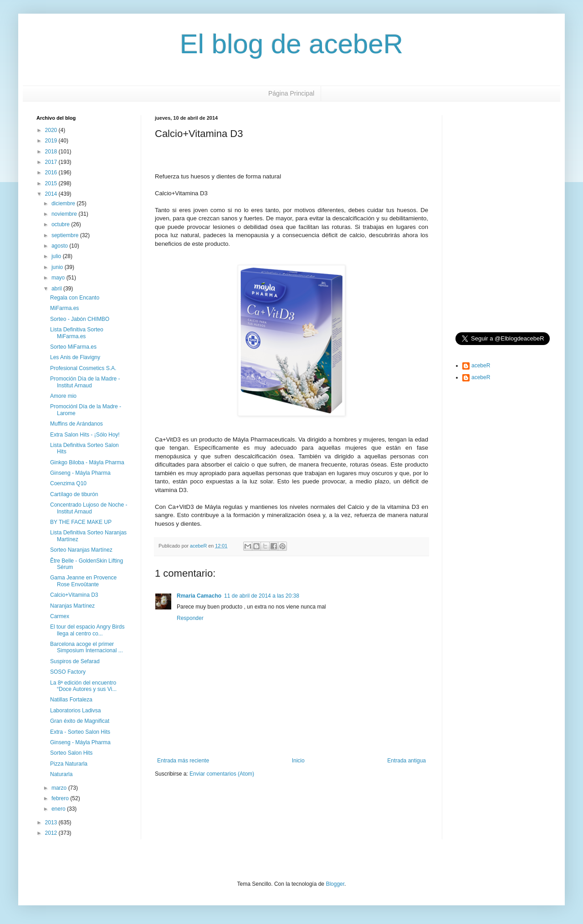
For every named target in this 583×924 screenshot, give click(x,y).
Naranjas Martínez (72, 606)
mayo (59, 278)
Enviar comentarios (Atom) (222, 774)
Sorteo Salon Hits (71, 753)
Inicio (298, 761)
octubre (61, 224)
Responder (190, 618)
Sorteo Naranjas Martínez (81, 550)
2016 (52, 173)
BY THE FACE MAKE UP (81, 522)
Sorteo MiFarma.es (73, 347)
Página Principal (291, 93)
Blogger (335, 884)
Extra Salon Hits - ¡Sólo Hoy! (85, 435)
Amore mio (63, 396)
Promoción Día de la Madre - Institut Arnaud (85, 382)
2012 (52, 833)
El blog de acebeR (291, 44)
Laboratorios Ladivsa (75, 711)
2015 (52, 183)
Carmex (60, 616)
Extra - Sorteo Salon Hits (80, 732)
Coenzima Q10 (68, 483)
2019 (52, 141)
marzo (60, 788)
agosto (60, 246)
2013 (52, 822)
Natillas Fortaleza (71, 700)
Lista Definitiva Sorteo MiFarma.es (77, 333)
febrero (61, 798)
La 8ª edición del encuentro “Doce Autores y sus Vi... (83, 686)
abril (57, 289)
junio (58, 267)
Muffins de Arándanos (77, 424)
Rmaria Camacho (199, 596)
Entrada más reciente (183, 761)
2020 (52, 130)
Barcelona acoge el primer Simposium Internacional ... (87, 647)
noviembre (65, 214)
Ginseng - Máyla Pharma (80, 473)
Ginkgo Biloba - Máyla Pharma (87, 462)
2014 (52, 194)
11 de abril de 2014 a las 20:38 (262, 596)
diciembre (64, 203)
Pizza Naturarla (69, 764)
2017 (52, 162)
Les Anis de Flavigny (75, 357)
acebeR (481, 366)
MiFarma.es (64, 308)
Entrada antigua (407, 761)
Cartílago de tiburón (74, 494)
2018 (52, 152)
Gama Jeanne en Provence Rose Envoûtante (83, 581)
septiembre (66, 235)
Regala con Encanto (75, 298)
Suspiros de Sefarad (75, 661)
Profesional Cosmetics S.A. (83, 368)
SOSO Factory (68, 672)
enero (59, 809)
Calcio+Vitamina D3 (74, 595)
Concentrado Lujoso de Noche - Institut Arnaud (89, 508)
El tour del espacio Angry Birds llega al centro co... (87, 630)
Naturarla (61, 774)
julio (57, 256)
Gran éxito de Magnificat (80, 721)
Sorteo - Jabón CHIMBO (80, 319)
